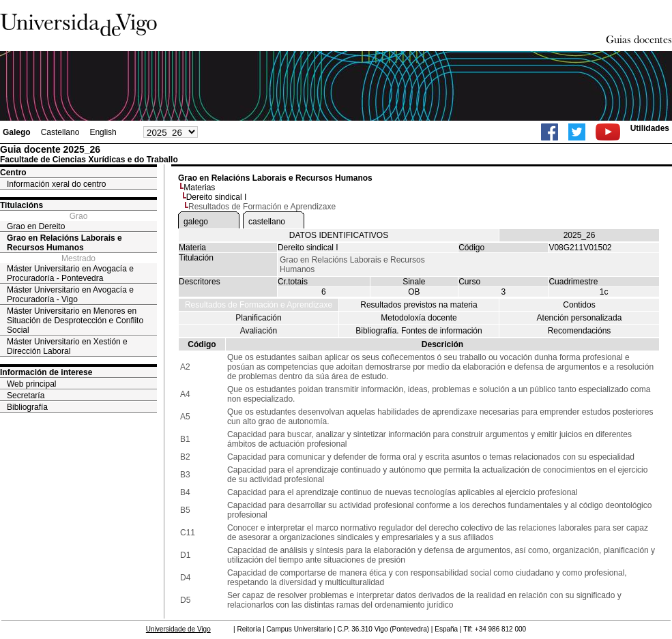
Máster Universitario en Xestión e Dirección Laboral (67, 346)
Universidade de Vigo (178, 629)
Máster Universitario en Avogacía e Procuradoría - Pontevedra (70, 273)
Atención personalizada (580, 318)
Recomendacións (580, 331)
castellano (267, 222)
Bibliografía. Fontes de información (419, 331)
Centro (13, 173)
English (103, 132)
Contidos (579, 305)
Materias (199, 188)
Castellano (60, 132)
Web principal (31, 384)
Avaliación (259, 331)
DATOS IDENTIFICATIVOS (339, 235)
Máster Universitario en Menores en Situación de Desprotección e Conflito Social (75, 321)
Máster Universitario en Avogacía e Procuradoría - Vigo (70, 295)
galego (196, 222)
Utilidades (650, 128)
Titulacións (21, 205)
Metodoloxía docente (419, 318)
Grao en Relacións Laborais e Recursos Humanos (64, 243)
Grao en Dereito (36, 226)
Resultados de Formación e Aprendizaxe (259, 305)
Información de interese (46, 372)
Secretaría (26, 396)
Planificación (258, 318)
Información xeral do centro (56, 184)
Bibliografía (27, 407)
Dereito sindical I (217, 197)
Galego (17, 132)
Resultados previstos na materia (419, 305)
